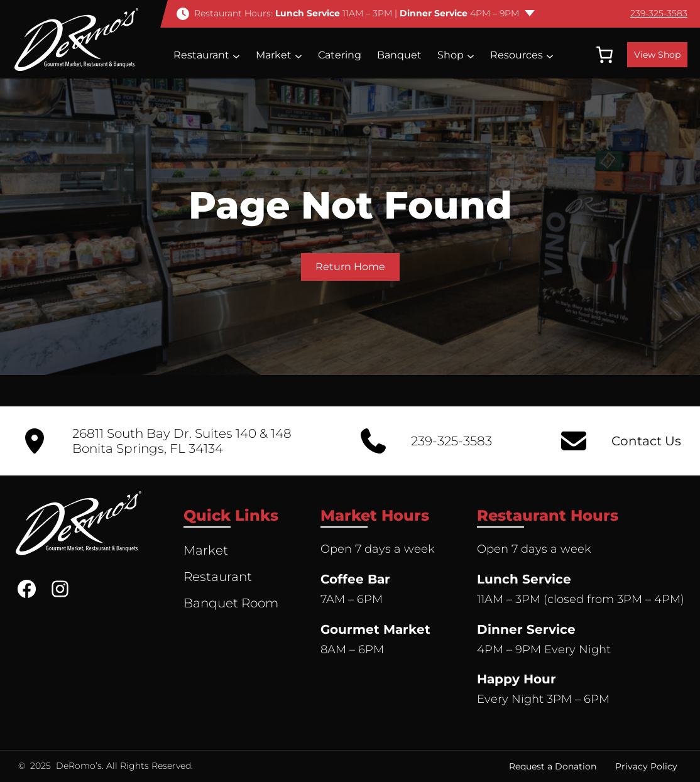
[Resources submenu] (550, 55)
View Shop (657, 55)
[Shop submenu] (471, 55)
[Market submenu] (298, 55)
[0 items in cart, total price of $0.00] (604, 55)
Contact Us (646, 441)
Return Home (350, 267)
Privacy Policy (646, 766)
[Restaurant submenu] (236, 55)
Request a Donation (553, 766)
